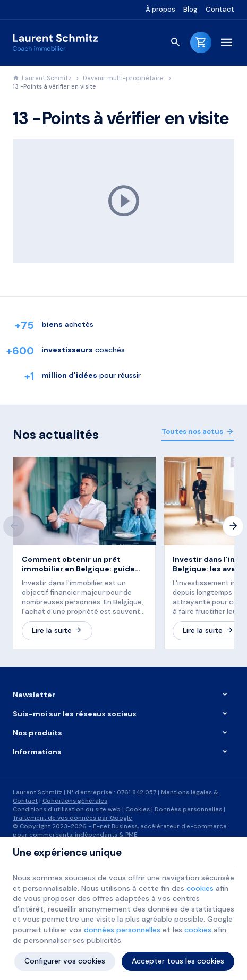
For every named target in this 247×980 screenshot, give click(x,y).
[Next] (233, 526)
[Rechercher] (175, 42)
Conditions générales (75, 801)
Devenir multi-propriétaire (123, 78)
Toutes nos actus (192, 432)
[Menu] (227, 42)
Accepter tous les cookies (178, 961)
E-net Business (115, 826)
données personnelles (122, 930)
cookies (200, 888)
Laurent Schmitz (42, 78)
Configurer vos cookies (65, 961)
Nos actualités (56, 435)
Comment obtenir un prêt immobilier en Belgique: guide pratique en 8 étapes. (78, 564)
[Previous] (14, 526)
